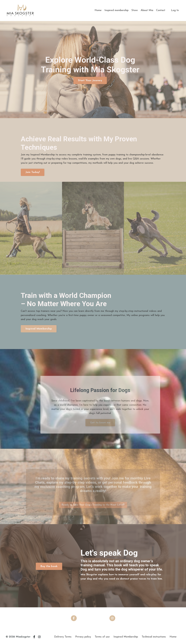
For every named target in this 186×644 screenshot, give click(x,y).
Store (135, 10)
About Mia (147, 10)
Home (98, 10)
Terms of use (102, 637)
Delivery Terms (63, 637)
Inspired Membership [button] (39, 329)
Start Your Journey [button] (90, 81)
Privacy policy (83, 637)
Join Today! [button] (33, 172)
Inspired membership (116, 10)
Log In (175, 10)
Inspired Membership (126, 637)
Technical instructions (154, 637)
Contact (161, 10)
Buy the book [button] (49, 566)
